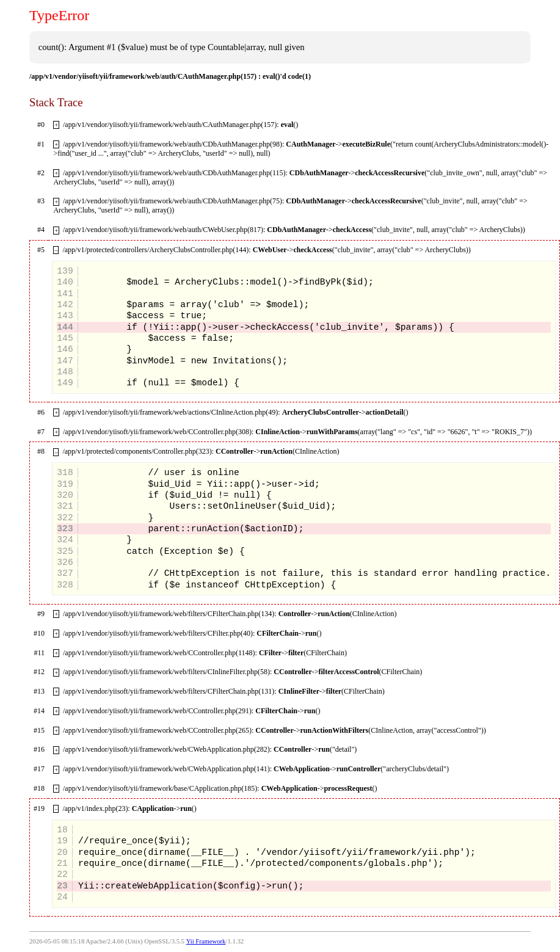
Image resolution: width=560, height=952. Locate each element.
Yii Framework (206, 941)
